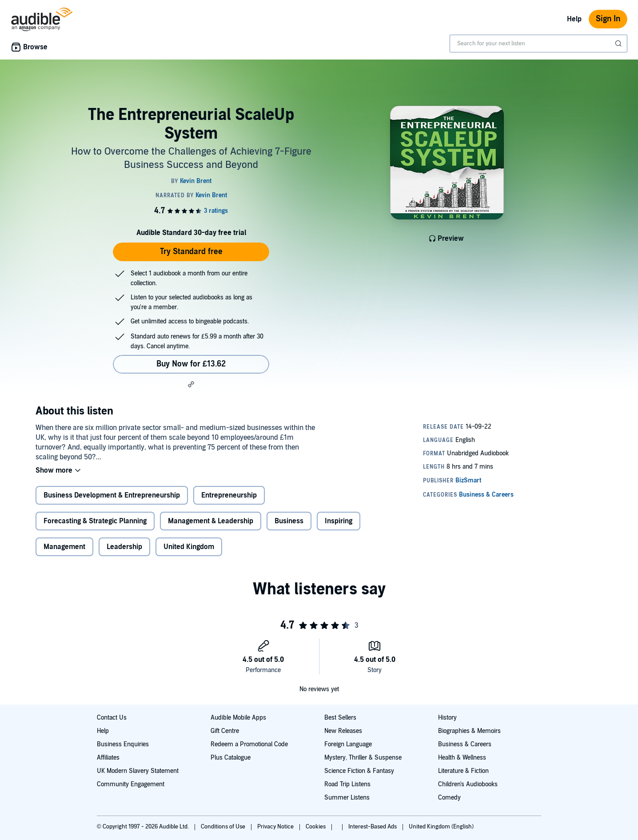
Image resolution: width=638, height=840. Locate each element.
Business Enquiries (123, 744)
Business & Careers (465, 744)
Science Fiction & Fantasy (359, 771)
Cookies (316, 827)
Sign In (608, 19)
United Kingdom (189, 547)
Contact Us (112, 718)
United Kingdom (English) (441, 827)
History (447, 718)
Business (289, 521)
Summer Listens (347, 798)
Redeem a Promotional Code (249, 744)
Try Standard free (191, 252)
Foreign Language (348, 744)
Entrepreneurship (229, 495)
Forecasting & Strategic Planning (95, 521)
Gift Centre (225, 731)
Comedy (449, 798)
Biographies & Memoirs (469, 731)
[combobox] (538, 44)
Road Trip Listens (347, 784)
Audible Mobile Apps (238, 718)
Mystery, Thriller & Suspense (363, 758)
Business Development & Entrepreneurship (112, 495)
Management (64, 547)
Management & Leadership (211, 521)
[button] (191, 384)
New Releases (343, 731)
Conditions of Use (224, 827)
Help (574, 19)
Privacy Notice (276, 827)
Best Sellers (340, 718)
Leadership (124, 547)
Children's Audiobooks (468, 784)
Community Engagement (131, 784)
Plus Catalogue (231, 758)
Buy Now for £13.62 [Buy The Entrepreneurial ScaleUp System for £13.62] (191, 364)
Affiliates (108, 758)
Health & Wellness (462, 758)
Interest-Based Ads (373, 827)
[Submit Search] (619, 44)
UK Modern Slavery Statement (138, 771)
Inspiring (339, 521)
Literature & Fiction (463, 771)
